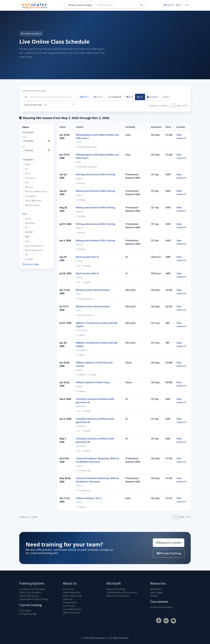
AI (26, 169)
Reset (166, 97)
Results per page (33, 105)
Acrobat (28, 219)
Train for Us (69, 606)
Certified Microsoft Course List (122, 592)
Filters (85, 97)
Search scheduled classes (34, 91)
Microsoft (29, 187)
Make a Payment (71, 613)
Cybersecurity (31, 178)
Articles (154, 596)
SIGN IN (169, 5)
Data (27, 182)
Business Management (34, 250)
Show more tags (30, 264)
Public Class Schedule (30, 592)
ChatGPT (29, 259)
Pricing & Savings (28, 614)
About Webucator (72, 592)
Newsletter (156, 589)
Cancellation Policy (72, 609)
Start (24, 137)
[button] (179, 5)
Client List (68, 599)
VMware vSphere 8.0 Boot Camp (93, 382)
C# (27, 255)
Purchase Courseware (161, 607)
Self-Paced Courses (29, 596)
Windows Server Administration (93, 290)
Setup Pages (156, 592)
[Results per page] (60, 105)
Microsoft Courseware (118, 596)
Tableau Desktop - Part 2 (89, 498)
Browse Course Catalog (81, 5)
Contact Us (69, 589)
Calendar (153, 97)
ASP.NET (29, 232)
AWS (27, 237)
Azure (28, 241)
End (24, 147)
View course (181, 136)
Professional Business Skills (36, 191)
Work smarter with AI (87, 257)
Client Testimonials (73, 596)
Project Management (34, 200)
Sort (97, 97)
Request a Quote (160, 543)
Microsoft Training (116, 589)
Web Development (32, 205)
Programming (31, 196)
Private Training (160, 552)
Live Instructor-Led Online (32, 589)
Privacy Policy (70, 602)
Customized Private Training (34, 599)
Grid (130, 97)
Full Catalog (25, 611)
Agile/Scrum (30, 223)
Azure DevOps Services (34, 246)
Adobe (28, 164)
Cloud (28, 173)
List (140, 97)
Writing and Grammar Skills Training (95, 174)
